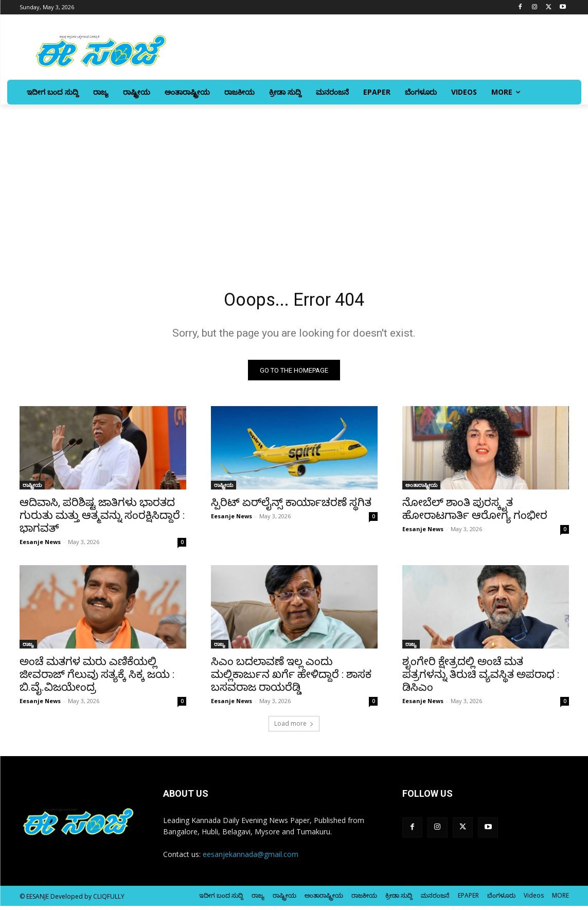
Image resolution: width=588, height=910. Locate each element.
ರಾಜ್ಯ (28, 648)
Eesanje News (40, 546)
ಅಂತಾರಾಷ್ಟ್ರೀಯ (421, 489)
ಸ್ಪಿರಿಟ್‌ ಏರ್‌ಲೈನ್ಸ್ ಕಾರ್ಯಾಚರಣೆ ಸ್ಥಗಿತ (291, 506)
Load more (294, 728)
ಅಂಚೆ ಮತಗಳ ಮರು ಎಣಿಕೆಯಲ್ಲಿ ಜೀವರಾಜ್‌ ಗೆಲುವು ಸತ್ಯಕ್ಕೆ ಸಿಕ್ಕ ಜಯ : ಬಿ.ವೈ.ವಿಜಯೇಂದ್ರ (97, 678)
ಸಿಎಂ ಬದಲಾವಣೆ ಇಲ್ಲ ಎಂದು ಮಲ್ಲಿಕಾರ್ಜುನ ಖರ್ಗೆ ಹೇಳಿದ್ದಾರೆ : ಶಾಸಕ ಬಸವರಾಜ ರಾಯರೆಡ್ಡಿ (291, 678)
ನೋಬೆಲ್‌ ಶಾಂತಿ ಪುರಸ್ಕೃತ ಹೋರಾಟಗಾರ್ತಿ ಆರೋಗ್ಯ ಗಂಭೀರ (475, 513)
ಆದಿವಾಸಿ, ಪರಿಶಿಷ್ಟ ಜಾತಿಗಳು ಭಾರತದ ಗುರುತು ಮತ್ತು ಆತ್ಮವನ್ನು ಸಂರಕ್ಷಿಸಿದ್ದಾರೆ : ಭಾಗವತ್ (102, 519)
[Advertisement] (294, 182)
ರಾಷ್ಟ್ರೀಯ (32, 489)
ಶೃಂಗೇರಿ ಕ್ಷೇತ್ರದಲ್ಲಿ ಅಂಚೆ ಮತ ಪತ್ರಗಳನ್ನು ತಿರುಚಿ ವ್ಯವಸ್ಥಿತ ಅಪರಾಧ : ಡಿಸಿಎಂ (481, 678)
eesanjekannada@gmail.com (251, 858)
